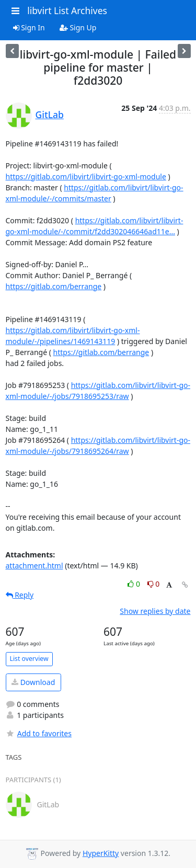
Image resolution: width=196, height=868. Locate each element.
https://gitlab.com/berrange (54, 286)
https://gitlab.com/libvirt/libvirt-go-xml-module (86, 176)
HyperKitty (101, 853)
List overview (29, 659)
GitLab (50, 115)
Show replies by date (155, 611)
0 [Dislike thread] (154, 584)
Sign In (29, 27)
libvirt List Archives (67, 10)
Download (33, 682)
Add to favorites (39, 733)
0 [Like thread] (135, 584)
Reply (20, 595)
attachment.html (34, 566)
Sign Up (78, 27)
